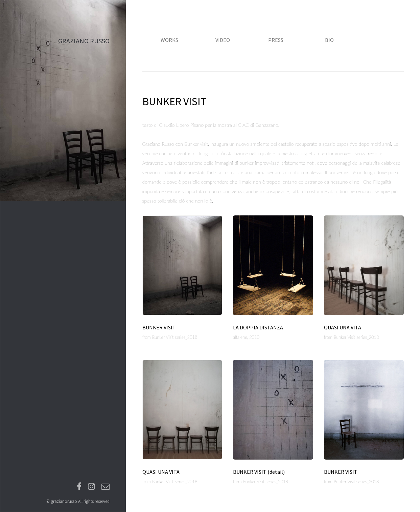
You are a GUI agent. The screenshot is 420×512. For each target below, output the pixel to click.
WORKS (169, 40)
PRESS (276, 40)
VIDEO (223, 40)
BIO (329, 40)
